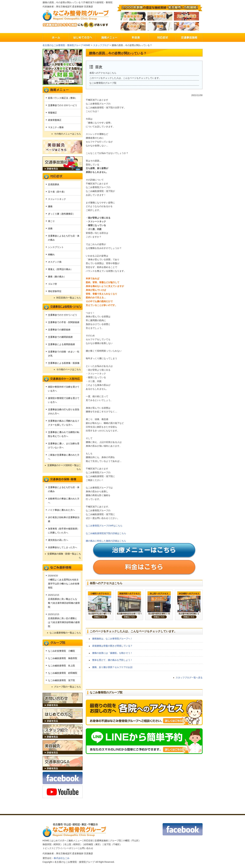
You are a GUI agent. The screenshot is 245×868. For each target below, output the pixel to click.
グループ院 (116, 841)
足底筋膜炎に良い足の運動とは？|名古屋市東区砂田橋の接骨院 (64, 622)
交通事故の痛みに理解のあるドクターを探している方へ (64, 423)
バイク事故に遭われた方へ (61, 510)
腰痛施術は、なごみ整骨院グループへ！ (112, 639)
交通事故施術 (101, 841)
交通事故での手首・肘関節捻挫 (64, 322)
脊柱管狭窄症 (55, 291)
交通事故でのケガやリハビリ (63, 105)
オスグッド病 (55, 262)
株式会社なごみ (62, 858)
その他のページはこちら (69, 369)
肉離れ (51, 255)
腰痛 (50, 206)
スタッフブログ (101, 45)
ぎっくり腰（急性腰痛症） (61, 214)
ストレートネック (57, 199)
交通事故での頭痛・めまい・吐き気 (64, 354)
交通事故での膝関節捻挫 (60, 337)
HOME (46, 841)
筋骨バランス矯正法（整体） (63, 98)
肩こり (51, 221)
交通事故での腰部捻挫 (59, 330)
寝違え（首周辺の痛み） (60, 269)
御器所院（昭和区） (53, 844)
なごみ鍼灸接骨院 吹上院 (61, 666)
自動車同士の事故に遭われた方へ (64, 501)
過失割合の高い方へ (58, 540)
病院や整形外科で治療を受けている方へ (64, 389)
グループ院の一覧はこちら (68, 687)
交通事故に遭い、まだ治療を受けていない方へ (64, 446)
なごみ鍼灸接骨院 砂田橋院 (63, 673)
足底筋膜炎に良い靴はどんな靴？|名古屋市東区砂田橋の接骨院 (64, 603)
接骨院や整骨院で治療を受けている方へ (64, 400)
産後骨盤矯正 (55, 120)
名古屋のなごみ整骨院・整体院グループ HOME (66, 45)
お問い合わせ (86, 848)
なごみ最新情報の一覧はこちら (65, 633)
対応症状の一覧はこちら (69, 298)
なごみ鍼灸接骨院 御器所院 (63, 658)
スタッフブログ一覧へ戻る (189, 678)
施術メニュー (75, 841)
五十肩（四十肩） (57, 192)
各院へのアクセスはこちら (103, 73)
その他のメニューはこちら (68, 134)
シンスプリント (56, 247)
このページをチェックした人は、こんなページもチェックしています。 (125, 78)
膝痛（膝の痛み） (57, 277)
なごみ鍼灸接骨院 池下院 (61, 680)
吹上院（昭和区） (73, 844)
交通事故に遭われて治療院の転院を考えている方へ (64, 434)
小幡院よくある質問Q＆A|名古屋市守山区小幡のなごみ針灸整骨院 (64, 584)
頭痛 (50, 228)
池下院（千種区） (113, 844)
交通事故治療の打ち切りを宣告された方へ (64, 411)
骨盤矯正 (52, 113)
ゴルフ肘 (52, 284)
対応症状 (88, 841)
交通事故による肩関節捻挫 (61, 344)
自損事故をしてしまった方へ (63, 547)
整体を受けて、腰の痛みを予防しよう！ (112, 660)
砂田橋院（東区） (93, 844)
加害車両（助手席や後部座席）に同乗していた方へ (64, 531)
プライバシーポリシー (67, 848)
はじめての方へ (59, 841)
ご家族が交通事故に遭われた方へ (64, 457)
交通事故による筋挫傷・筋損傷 (64, 363)
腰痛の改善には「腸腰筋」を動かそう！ (112, 653)
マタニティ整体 (56, 127)
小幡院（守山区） (132, 841)
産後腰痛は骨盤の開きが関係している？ (112, 646)
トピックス (48, 848)
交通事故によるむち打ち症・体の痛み (64, 238)
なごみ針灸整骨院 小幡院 (61, 651)
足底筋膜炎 (54, 184)
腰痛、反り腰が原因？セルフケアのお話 (112, 667)
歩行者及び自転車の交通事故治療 (64, 519)
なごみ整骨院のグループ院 (103, 83)
